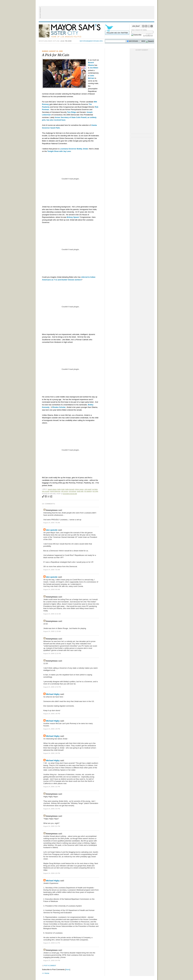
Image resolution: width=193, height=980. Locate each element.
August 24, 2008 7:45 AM (52, 523)
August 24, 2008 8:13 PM (52, 943)
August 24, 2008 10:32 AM (52, 614)
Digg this (48, 496)
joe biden (95, 489)
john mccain (46, 491)
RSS (143, 26)
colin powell (88, 489)
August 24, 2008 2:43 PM (52, 809)
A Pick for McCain (56, 55)
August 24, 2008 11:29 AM (52, 631)
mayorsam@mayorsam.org (91, 41)
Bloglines (146, 26)
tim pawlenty (88, 491)
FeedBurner (148, 35)
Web (143, 41)
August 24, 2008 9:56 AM (52, 589)
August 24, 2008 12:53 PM (52, 687)
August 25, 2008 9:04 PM (52, 960)
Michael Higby (53, 694)
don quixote (52, 530)
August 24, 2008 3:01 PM (52, 826)
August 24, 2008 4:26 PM (52, 873)
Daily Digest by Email (139, 30)
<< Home (46, 973)
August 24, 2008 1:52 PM (52, 787)
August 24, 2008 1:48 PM (52, 714)
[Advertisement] (96, 13)
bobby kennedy (70, 489)
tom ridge (95, 491)
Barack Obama (52, 489)
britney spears (79, 489)
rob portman (73, 491)
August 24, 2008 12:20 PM (52, 653)
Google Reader (149, 26)
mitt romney (65, 491)
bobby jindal (61, 489)
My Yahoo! (152, 26)
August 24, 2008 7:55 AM (52, 570)
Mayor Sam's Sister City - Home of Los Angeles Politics (72, 31)
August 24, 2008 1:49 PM (52, 729)
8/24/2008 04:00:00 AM (70, 494)
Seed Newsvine (46, 496)
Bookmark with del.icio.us (43, 496)
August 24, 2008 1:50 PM (52, 753)
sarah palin (80, 491)
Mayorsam (133, 41)
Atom (68, 969)
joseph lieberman (55, 491)
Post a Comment (50, 966)
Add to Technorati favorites (51, 496)
